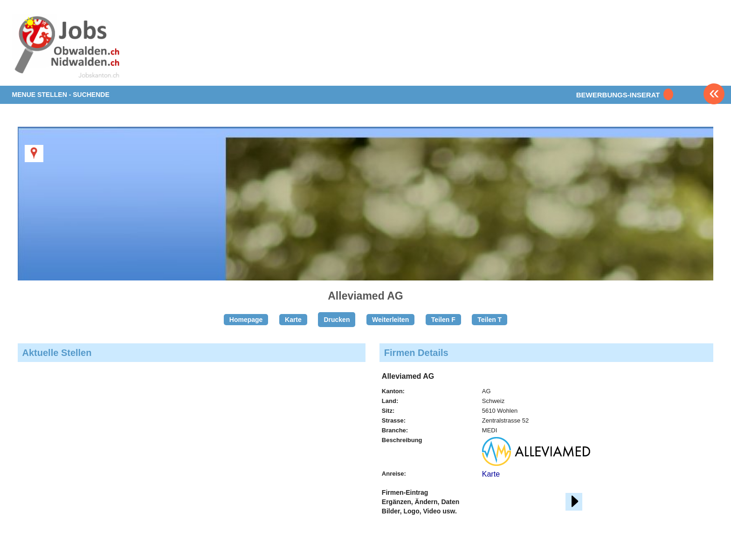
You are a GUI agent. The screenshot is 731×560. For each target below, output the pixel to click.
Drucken (337, 320)
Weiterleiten (390, 320)
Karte (293, 320)
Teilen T (490, 320)
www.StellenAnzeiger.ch (67, 48)
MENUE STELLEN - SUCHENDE (61, 95)
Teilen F (443, 320)
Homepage (246, 320)
